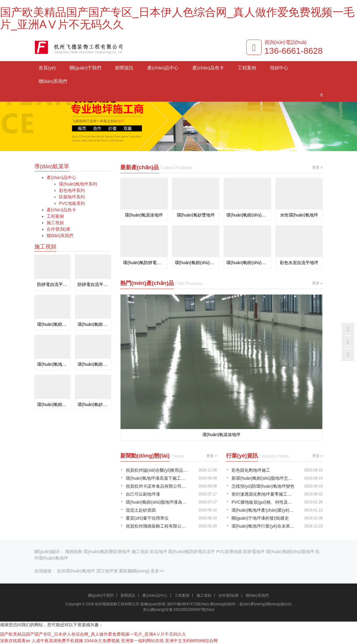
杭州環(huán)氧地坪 (76, 571)
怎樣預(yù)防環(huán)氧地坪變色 (263, 486)
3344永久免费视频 (102, 641)
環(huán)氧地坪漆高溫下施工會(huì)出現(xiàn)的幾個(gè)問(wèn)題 (158, 478)
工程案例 (247, 68)
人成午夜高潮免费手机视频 (57, 641)
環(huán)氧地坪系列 (78, 184)
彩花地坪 (159, 552)
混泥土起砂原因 (141, 510)
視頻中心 (279, 68)
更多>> (157, 571)
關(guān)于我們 (85, 68)
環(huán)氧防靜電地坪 (144, 263)
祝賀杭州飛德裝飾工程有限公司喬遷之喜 (158, 526)
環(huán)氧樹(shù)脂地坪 (290, 552)
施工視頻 (55, 223)
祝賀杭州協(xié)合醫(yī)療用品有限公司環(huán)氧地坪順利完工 (158, 470)
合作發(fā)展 (58, 229)
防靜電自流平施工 (93, 284)
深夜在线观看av (15, 641)
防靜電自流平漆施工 (52, 284)
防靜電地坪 (254, 552)
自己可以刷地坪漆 (143, 494)
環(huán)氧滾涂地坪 (144, 215)
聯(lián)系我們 (53, 81)
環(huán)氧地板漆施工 (52, 364)
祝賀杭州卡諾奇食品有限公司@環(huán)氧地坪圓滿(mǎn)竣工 (158, 486)
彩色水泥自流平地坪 (299, 263)
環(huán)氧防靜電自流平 (191, 552)
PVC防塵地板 (229, 552)
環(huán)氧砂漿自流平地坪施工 (93, 404)
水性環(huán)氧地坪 (299, 215)
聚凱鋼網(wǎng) (134, 571)
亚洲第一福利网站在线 (142, 641)
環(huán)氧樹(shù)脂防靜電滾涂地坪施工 (52, 324)
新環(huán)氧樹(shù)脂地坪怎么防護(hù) (263, 478)
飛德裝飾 (74, 552)
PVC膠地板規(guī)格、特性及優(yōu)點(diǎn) (263, 502)
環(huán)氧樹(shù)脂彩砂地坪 (196, 263)
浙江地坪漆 (107, 571)
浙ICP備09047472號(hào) (188, 604)
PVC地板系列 (72, 203)
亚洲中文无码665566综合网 (192, 641)
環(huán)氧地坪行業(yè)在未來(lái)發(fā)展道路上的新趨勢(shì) (263, 526)
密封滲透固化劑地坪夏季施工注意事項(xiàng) (263, 494)
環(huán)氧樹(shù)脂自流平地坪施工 (93, 324)
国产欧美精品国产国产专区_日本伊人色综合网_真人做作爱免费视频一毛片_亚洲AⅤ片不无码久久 (177, 18)
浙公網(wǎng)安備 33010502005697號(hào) (179, 610)
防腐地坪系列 (72, 197)
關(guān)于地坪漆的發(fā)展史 (260, 518)
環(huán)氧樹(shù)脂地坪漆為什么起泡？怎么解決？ (158, 502)
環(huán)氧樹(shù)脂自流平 (247, 215)
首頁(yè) (47, 68)
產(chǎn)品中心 (163, 68)
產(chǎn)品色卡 (208, 68)
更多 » (317, 167)
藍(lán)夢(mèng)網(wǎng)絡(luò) (266, 604)
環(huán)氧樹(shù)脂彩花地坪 (247, 263)
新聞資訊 (124, 68)
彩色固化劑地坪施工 (251, 470)
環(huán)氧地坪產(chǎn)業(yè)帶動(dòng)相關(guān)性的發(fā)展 (263, 510)
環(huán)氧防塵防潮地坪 (107, 552)
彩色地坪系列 (72, 190)
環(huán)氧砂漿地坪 (196, 215)
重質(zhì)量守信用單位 (147, 518)
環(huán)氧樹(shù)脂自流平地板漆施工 (52, 404)
